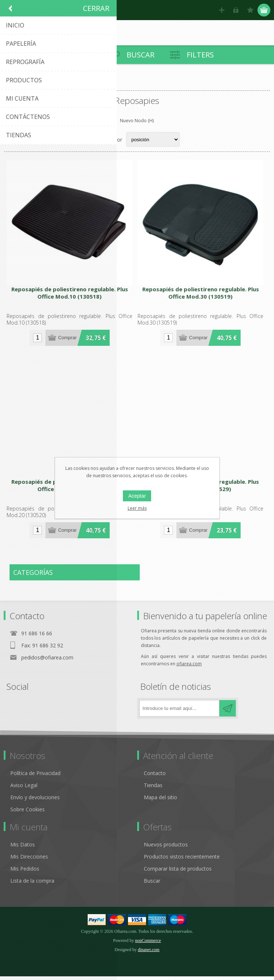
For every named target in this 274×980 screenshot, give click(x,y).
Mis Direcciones (29, 860)
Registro (222, 10)
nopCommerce (148, 944)
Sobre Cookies (28, 813)
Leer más (137, 508)
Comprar (68, 340)
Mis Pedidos (25, 872)
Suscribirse (228, 712)
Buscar (152, 884)
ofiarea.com (189, 667)
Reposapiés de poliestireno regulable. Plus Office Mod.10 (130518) (70, 295)
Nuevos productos (166, 848)
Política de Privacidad (35, 777)
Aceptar (137, 496)
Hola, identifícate (236, 10)
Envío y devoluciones (35, 801)
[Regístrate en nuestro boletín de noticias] (179, 712)
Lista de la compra (32, 884)
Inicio (13, 84)
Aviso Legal (24, 789)
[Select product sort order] (153, 139)
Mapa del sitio (160, 801)
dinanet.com (149, 953)
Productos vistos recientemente (182, 860)
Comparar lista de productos (178, 872)
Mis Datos (23, 848)
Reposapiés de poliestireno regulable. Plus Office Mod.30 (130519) (204, 295)
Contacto (155, 777)
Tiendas (153, 789)
